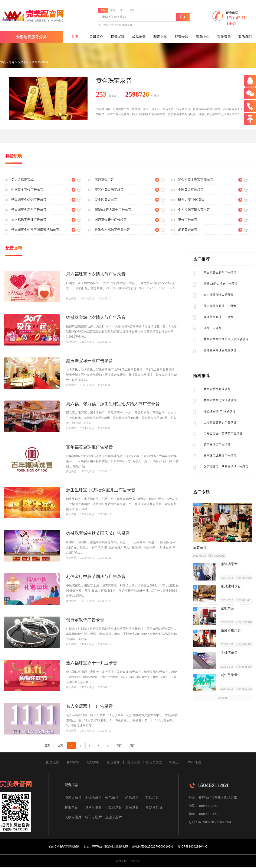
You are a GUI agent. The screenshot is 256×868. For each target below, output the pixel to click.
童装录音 (132, 807)
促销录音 (23, 62)
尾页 (132, 746)
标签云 (174, 762)
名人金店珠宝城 (22, 179)
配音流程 (53, 762)
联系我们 (245, 37)
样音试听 (118, 37)
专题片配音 (154, 807)
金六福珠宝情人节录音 (194, 210)
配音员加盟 (154, 762)
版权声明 (93, 762)
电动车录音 (93, 807)
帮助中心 (203, 37)
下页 (119, 746)
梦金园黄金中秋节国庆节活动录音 (35, 230)
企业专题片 (114, 817)
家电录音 (112, 798)
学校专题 (116, 25)
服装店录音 (73, 798)
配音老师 (113, 762)
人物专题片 (73, 817)
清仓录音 (127, 25)
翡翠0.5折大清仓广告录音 (113, 210)
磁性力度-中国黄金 (191, 200)
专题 (12, 62)
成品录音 (139, 37)
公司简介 (96, 37)
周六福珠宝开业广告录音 (29, 220)
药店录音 (132, 798)
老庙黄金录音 (104, 179)
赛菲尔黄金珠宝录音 (109, 189)
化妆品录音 (114, 807)
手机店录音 (93, 798)
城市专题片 (93, 817)
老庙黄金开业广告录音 (111, 220)
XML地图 (194, 762)
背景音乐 (224, 37)
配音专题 (181, 37)
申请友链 (135, 861)
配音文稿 (160, 37)
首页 (75, 37)
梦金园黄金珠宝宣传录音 (196, 179)
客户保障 (73, 762)
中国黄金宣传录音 (191, 189)
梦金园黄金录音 (106, 200)
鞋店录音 (152, 798)
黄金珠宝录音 (40, 62)
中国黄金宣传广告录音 (27, 189)
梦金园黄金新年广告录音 (29, 210)
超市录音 (71, 807)
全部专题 (223, 698)
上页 (60, 746)
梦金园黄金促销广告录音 (29, 200)
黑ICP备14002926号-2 (193, 846)
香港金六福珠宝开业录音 (112, 230)
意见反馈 (134, 762)
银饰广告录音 (188, 220)
